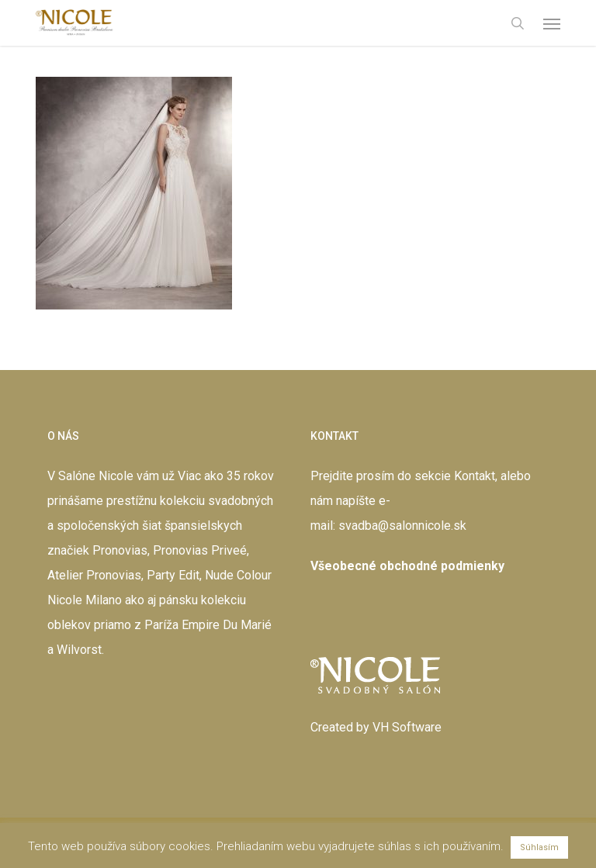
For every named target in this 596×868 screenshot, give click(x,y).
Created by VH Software (376, 727)
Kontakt (475, 476)
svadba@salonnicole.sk (402, 526)
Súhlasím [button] (539, 847)
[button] (552, 23)
